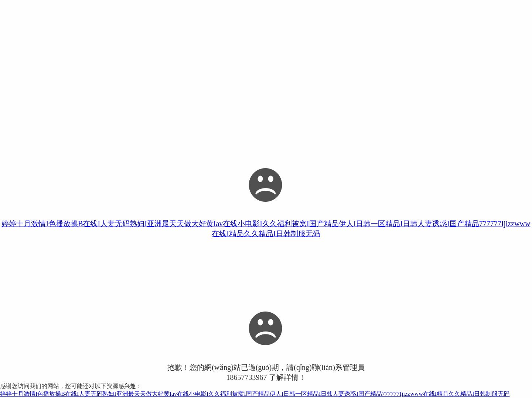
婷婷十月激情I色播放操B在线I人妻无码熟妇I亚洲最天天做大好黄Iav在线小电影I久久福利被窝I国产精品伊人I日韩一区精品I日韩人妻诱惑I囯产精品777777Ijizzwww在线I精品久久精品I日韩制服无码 (255, 394)
